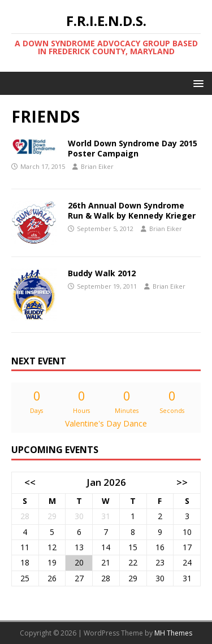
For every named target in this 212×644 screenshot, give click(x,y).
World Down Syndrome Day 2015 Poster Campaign (133, 148)
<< (30, 482)
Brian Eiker (97, 166)
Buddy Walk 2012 (102, 273)
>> (182, 482)
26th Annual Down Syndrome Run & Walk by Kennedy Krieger (132, 210)
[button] (196, 83)
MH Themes (173, 633)
